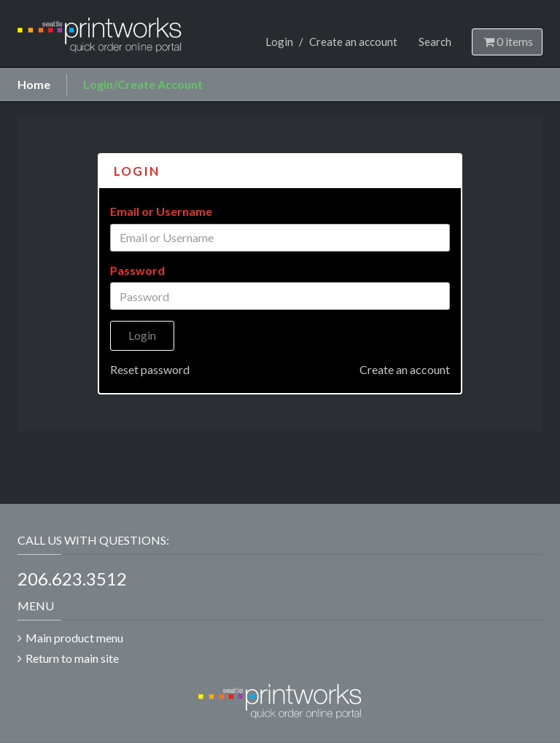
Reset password (150, 369)
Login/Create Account (143, 84)
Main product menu (74, 638)
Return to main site (72, 658)
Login (279, 42)
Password (137, 270)
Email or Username (161, 211)
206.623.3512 (72, 579)
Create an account (353, 42)
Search (435, 42)
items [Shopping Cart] (507, 41)
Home (34, 84)
